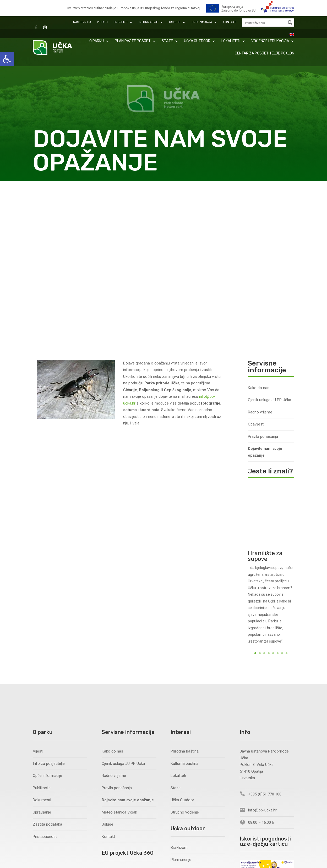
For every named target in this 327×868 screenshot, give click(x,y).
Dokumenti (42, 640)
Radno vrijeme (260, 253)
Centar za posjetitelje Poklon (265, 53)
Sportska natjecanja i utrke (193, 749)
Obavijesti (256, 265)
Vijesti (102, 22)
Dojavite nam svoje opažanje (265, 293)
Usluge (175, 22)
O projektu (110, 725)
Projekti (121, 22)
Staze (167, 41)
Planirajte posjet (133, 41)
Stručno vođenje (185, 653)
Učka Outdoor (197, 41)
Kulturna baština (184, 604)
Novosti (108, 737)
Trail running (181, 737)
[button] (7, 59)
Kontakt (230, 22)
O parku (97, 41)
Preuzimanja (202, 22)
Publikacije (42, 628)
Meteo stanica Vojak (119, 653)
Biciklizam (179, 688)
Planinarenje (181, 700)
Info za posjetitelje (49, 604)
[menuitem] (292, 35)
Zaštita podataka (47, 665)
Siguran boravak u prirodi (192, 761)
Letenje (177, 725)
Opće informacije (47, 616)
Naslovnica (82, 22)
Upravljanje (42, 653)
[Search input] (264, 23)
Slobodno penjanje (186, 712)
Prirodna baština (185, 592)
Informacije (148, 22)
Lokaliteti (231, 41)
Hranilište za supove (265, 404)
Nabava (108, 749)
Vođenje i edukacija (270, 41)
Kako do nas (259, 228)
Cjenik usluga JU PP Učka (269, 241)
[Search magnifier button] (290, 23)
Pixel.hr (161, 854)
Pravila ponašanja (263, 277)
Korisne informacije (187, 773)
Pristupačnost (45, 677)
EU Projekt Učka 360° (120, 712)
